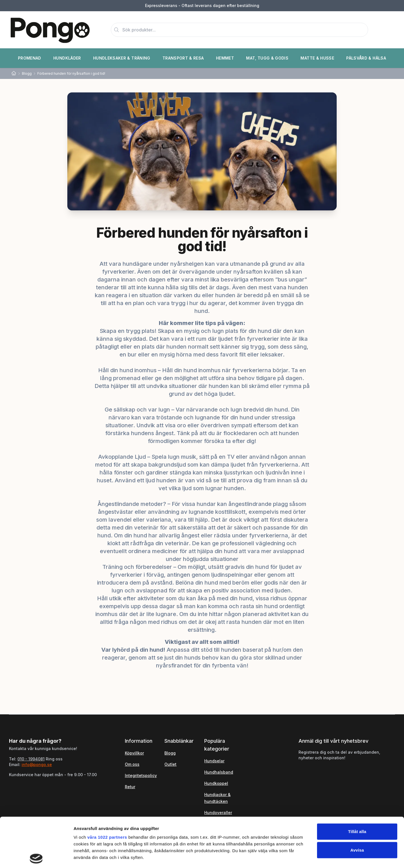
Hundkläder (67, 58)
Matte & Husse (317, 58)
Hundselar (214, 761)
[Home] (14, 73)
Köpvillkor (134, 753)
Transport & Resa (183, 58)
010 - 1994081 (31, 759)
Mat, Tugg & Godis (267, 58)
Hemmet (225, 58)
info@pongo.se (37, 764)
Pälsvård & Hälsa (366, 58)
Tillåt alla (357, 782)
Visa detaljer (305, 857)
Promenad (30, 58)
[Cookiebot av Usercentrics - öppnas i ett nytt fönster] (36, 857)
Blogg (27, 73)
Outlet (170, 764)
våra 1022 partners (107, 788)
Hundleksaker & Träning (122, 58)
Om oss (132, 764)
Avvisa (357, 800)
